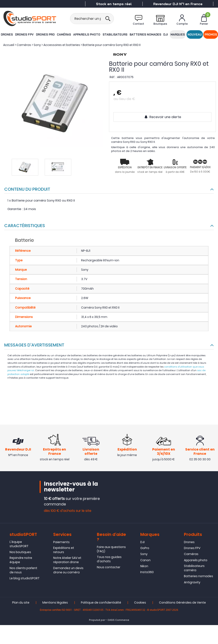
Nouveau (195, 34)
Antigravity (192, 583)
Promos (211, 34)
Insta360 (147, 573)
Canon (145, 561)
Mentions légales (55, 603)
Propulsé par (97, 621)
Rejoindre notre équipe (21, 561)
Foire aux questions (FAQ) (111, 550)
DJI (165, 34)
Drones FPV (24, 34)
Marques (178, 34)
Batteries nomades (145, 34)
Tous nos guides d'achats (109, 560)
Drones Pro (45, 34)
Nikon (144, 567)
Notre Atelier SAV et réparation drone (67, 561)
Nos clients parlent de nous (23, 571)
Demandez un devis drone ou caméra (68, 571)
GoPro (145, 548)
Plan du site (21, 603)
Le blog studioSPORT (25, 579)
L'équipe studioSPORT (19, 544)
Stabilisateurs (115, 34)
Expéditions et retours (64, 550)
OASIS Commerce (118, 621)
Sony (144, 555)
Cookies (140, 603)
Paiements (61, 542)
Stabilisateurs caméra (194, 569)
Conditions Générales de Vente (182, 603)
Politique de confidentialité (101, 603)
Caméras (64, 34)
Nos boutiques (20, 552)
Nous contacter (109, 568)
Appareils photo (87, 34)
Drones (6, 34)
